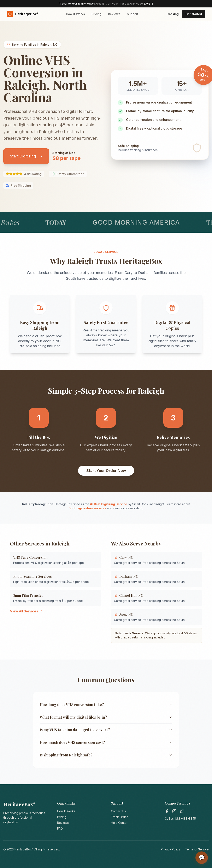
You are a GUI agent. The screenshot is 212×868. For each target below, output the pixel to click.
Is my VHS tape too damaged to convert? (106, 730)
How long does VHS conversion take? (106, 705)
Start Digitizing (26, 156)
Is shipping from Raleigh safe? (106, 755)
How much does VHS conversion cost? (106, 742)
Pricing (96, 14)
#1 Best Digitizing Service (109, 504)
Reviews (114, 14)
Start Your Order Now (106, 471)
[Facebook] (167, 811)
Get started (194, 14)
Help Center (119, 823)
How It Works (66, 811)
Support (133, 14)
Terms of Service (197, 849)
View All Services (26, 611)
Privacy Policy (170, 849)
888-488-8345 (185, 819)
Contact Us (118, 811)
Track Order (119, 817)
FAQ (60, 828)
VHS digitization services (88, 508)
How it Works (75, 14)
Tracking (172, 14)
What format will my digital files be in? (106, 717)
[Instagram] (174, 811)
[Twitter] (182, 811)
